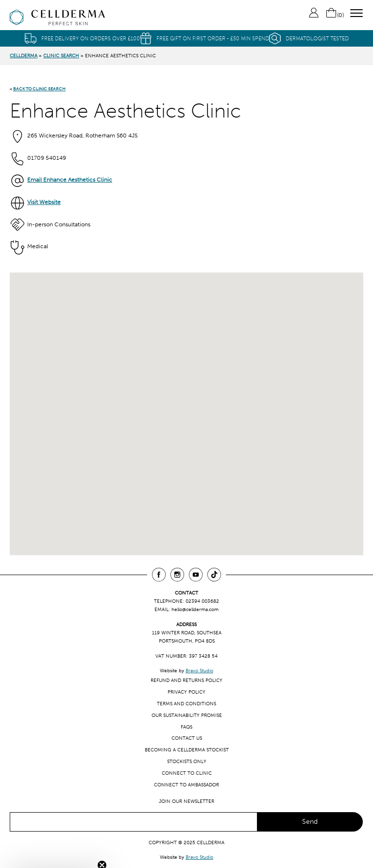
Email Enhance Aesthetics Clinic (70, 180)
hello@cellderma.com (195, 609)
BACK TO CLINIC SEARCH (39, 89)
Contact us (187, 738)
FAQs (186, 727)
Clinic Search (61, 56)
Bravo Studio (199, 671)
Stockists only (187, 761)
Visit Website (44, 202)
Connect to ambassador (186, 785)
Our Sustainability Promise (187, 715)
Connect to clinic (187, 773)
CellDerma (24, 56)
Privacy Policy (186, 692)
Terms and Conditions (186, 704)
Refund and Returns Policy (186, 680)
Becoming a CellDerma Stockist (187, 750)
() (335, 15)
